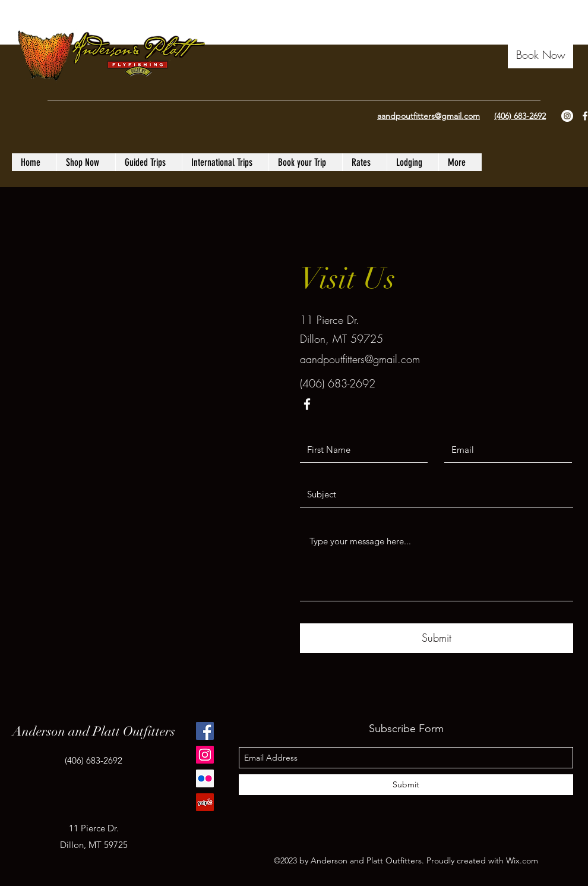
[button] (540, 55)
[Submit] (437, 638)
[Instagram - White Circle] (567, 116)
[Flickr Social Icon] (205, 778)
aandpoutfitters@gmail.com (360, 359)
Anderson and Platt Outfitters (94, 731)
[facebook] (307, 404)
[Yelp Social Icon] (205, 802)
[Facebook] (205, 731)
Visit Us (348, 279)
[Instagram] (205, 755)
